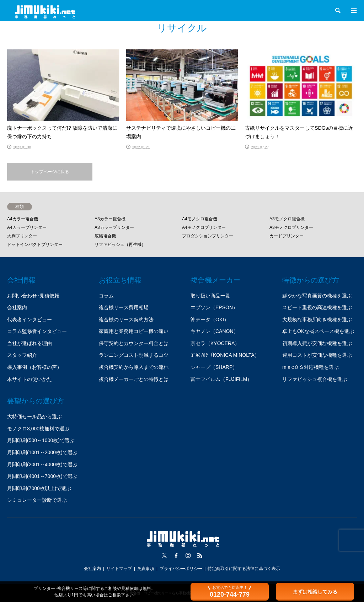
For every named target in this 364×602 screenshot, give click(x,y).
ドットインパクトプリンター (35, 244)
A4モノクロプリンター (204, 227)
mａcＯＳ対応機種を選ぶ (311, 367)
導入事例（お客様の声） (34, 367)
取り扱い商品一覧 (210, 296)
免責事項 (146, 569)
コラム (106, 296)
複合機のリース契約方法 (126, 319)
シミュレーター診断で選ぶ (37, 500)
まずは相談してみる (315, 592)
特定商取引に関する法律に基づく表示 (244, 569)
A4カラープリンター (27, 227)
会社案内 (17, 307)
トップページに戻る (50, 172)
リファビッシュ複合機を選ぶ (315, 379)
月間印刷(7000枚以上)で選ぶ (39, 488)
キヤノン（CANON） (215, 331)
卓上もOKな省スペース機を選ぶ (318, 331)
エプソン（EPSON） (214, 307)
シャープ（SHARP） (214, 367)
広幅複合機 (105, 236)
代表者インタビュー (30, 319)
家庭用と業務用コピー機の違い (134, 331)
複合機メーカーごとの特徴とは (134, 379)
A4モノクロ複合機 (200, 219)
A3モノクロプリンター (291, 227)
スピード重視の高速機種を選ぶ (317, 307)
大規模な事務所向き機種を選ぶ (317, 319)
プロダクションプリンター (208, 236)
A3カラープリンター (114, 227)
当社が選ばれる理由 (30, 343)
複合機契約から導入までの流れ (134, 367)
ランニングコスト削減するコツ (134, 355)
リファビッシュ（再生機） (120, 244)
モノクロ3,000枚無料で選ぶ (38, 429)
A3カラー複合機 (110, 219)
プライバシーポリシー (181, 569)
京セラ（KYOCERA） (215, 343)
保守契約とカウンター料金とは (134, 343)
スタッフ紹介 (22, 355)
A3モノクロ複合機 (287, 219)
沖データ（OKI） (210, 319)
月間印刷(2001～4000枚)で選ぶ (42, 464)
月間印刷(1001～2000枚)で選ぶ (42, 452)
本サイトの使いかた (30, 379)
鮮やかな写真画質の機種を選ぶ (317, 296)
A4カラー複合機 (23, 219)
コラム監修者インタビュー (37, 331)
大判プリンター (22, 236)
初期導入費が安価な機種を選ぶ (317, 343)
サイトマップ (119, 569)
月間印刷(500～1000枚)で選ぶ (41, 440)
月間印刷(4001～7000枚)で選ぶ (42, 476)
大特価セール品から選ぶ (34, 416)
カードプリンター (287, 236)
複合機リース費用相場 (124, 307)
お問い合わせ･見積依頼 (33, 296)
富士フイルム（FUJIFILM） (221, 379)
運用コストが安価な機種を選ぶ (317, 355)
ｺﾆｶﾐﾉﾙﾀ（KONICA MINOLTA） (225, 355)
